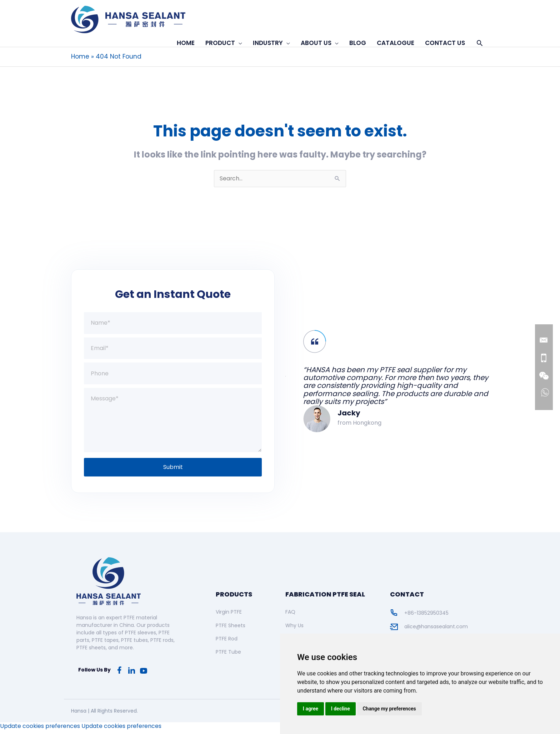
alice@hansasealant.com (436, 631)
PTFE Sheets (231, 629)
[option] (387, 383)
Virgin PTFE (229, 616)
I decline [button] (341, 709)
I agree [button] (311, 709)
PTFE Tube (228, 656)
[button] (480, 43)
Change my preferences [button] (389, 709)
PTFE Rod (227, 643)
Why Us (294, 629)
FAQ (290, 616)
